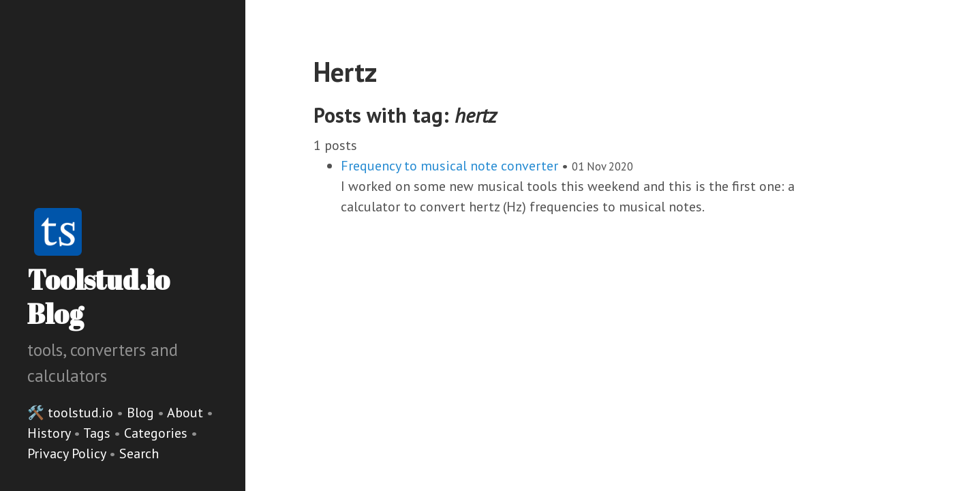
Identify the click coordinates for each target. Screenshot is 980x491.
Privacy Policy (68, 453)
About (187, 413)
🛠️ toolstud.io (70, 413)
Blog (140, 413)
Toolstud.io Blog (98, 297)
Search (139, 453)
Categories (157, 433)
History (50, 433)
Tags (98, 433)
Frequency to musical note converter (449, 166)
